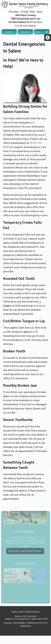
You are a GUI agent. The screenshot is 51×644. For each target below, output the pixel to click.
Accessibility (19, 623)
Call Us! (9, 32)
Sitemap (8, 623)
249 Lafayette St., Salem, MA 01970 (31, 619)
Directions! (25, 32)
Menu (38, 32)
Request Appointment (25, 537)
